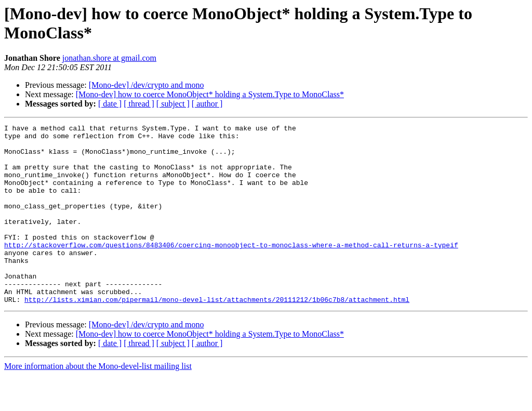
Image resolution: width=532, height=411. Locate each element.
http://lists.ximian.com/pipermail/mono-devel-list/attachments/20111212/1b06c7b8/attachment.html (217, 335)
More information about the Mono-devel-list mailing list (98, 402)
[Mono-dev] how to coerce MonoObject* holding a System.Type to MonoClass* (210, 94)
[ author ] (207, 104)
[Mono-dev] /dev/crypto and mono (147, 85)
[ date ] (110, 104)
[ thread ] (139, 104)
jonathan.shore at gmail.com (109, 58)
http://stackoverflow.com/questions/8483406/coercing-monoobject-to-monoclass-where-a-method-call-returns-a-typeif (231, 270)
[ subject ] (173, 104)
